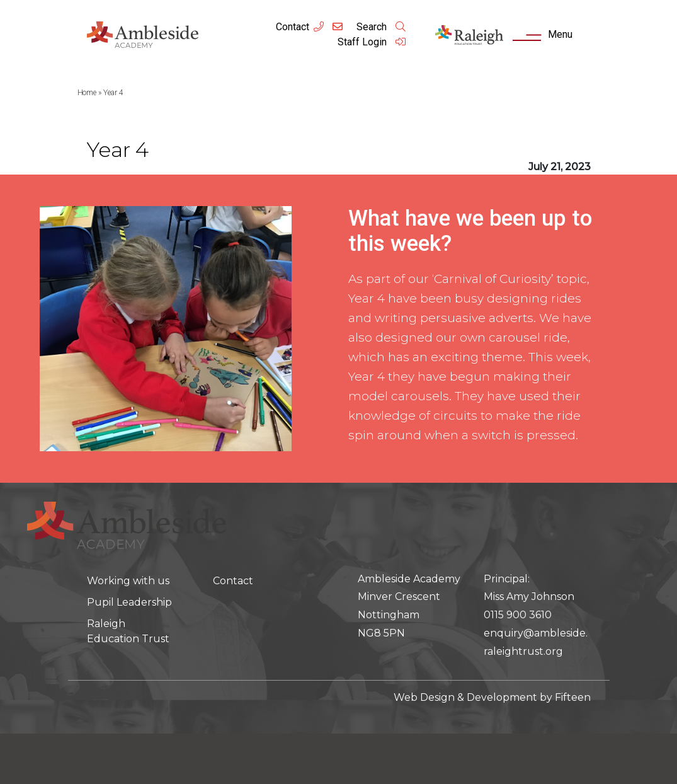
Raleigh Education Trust (128, 631)
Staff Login (372, 42)
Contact (293, 27)
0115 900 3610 (518, 615)
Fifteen (573, 697)
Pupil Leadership (129, 602)
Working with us (128, 581)
